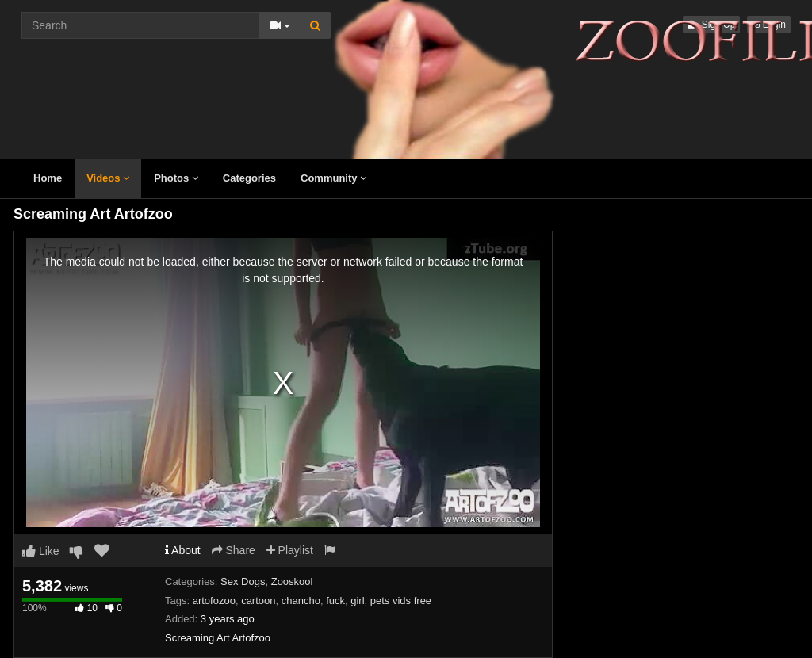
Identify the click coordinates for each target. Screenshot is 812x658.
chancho (301, 601)
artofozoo (214, 601)
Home (48, 178)
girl (357, 601)
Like (41, 551)
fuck (335, 601)
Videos (108, 178)
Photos (176, 178)
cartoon (258, 601)
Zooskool (292, 581)
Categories (249, 178)
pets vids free (401, 601)
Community (333, 178)
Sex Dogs (243, 581)
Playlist (290, 550)
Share (234, 550)
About (183, 550)
